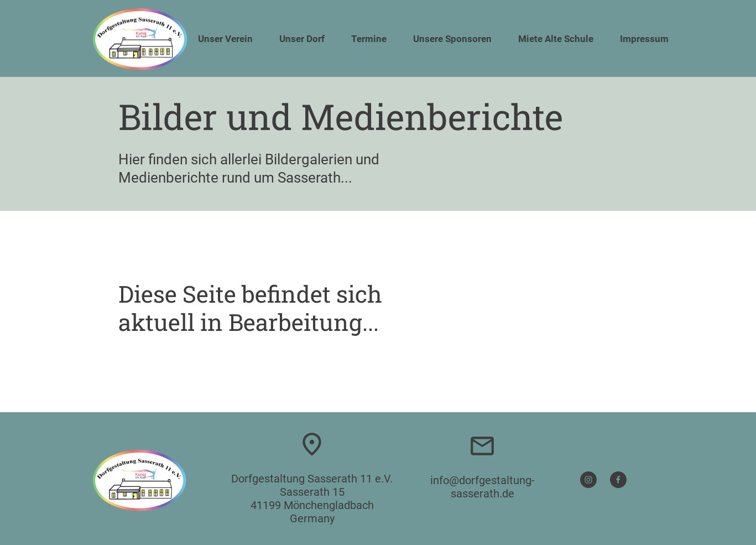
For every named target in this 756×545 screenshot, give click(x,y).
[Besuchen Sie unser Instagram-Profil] (588, 480)
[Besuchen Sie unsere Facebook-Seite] (618, 480)
